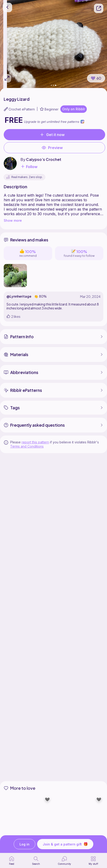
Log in (24, 844)
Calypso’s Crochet (44, 159)
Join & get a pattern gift (65, 844)
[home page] (12, 861)
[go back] (7, 7)
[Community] (64, 861)
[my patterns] (93, 861)
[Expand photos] (7, 78)
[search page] (36, 861)
